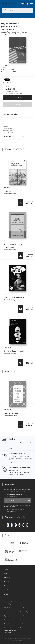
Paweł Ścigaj (7, 347)
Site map (6, 620)
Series (22, 620)
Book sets (7, 624)
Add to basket (17, 105)
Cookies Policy (24, 612)
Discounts (7, 586)
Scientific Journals (9, 608)
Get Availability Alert (18, 98)
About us (6, 582)
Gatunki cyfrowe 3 (12, 413)
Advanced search (7, 15)
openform (21, 640)
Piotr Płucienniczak (13, 32)
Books (6, 573)
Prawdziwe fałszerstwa (14, 298)
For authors (7, 578)
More (17, 496)
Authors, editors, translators (24, 603)
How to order (8, 612)
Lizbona (7, 191)
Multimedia (23, 624)
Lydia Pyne (7, 294)
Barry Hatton (7, 188)
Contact (6, 594)
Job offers (7, 590)
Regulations (7, 616)
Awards (22, 608)
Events (6, 569)
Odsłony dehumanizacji (14, 351)
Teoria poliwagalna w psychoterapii (13, 246)
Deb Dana (7, 241)
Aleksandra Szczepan (8, 131)
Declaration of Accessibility (8, 603)
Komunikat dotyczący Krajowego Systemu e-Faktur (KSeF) (10, 630)
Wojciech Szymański (16, 34)
